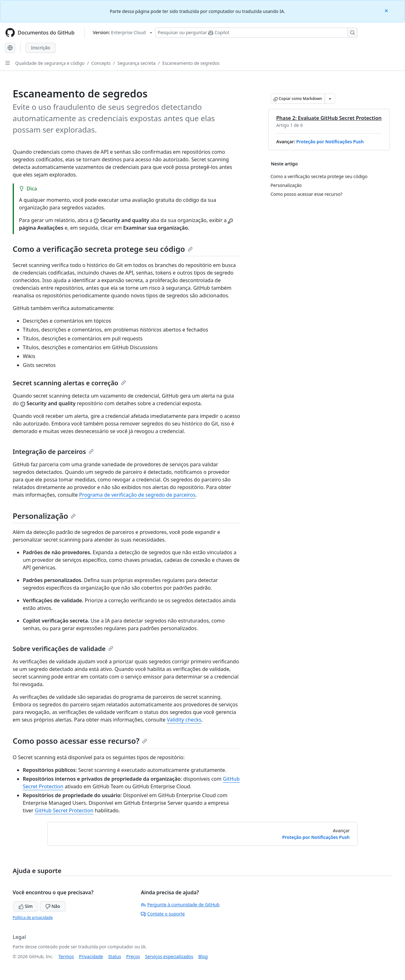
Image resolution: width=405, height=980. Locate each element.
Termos (66, 956)
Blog (203, 956)
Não (53, 906)
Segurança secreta (137, 63)
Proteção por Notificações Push (330, 142)
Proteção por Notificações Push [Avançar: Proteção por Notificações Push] (316, 837)
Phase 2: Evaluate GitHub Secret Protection (329, 118)
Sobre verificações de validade (63, 649)
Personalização (44, 516)
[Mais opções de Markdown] (330, 99)
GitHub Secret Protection (64, 810)
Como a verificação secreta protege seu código (103, 249)
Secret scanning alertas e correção (69, 383)
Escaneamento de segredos (191, 63)
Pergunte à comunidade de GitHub (180, 905)
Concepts (101, 63)
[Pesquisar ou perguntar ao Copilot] (256, 33)
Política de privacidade (33, 918)
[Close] (387, 10)
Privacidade (91, 956)
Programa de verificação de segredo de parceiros (137, 495)
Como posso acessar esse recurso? (80, 741)
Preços (133, 956)
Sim (26, 906)
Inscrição (41, 48)
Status (115, 956)
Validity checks (184, 720)
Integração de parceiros (53, 452)
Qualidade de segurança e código (50, 63)
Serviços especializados (169, 956)
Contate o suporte (163, 914)
